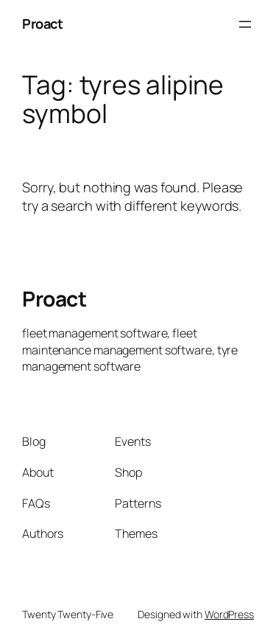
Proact (42, 24)
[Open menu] (245, 24)
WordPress (229, 614)
